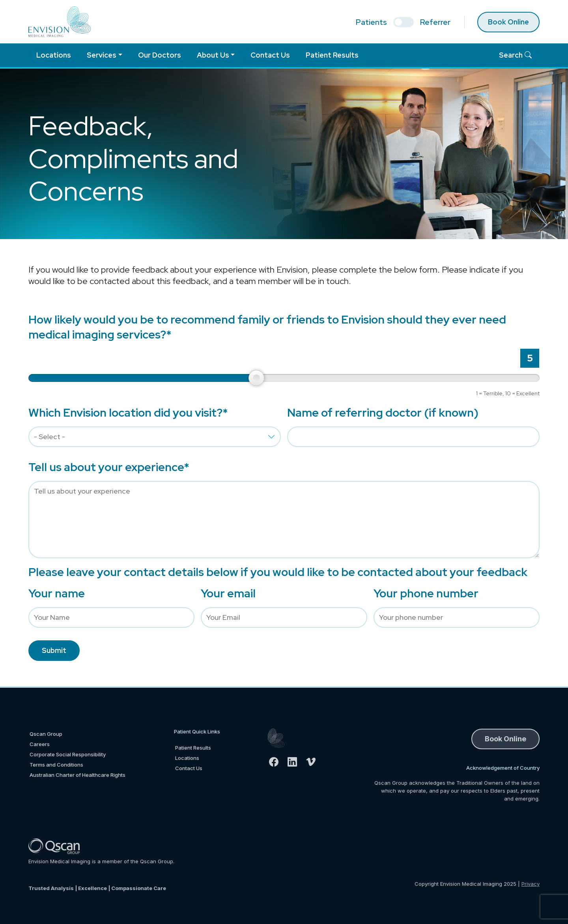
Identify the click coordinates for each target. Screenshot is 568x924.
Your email (228, 593)
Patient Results (332, 55)
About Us (213, 55)
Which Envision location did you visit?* (128, 413)
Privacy (531, 884)
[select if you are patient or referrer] (404, 22)
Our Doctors (160, 55)
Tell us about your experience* (109, 467)
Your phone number (426, 593)
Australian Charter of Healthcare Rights (78, 775)
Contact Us (270, 55)
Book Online (508, 22)
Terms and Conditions (56, 765)
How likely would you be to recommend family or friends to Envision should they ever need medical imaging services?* (267, 327)
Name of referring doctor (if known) (383, 413)
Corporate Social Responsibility (68, 754)
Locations (54, 55)
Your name (57, 593)
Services (102, 55)
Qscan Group (46, 734)
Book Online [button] (505, 739)
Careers (40, 744)
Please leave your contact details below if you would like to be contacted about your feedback (278, 572)
